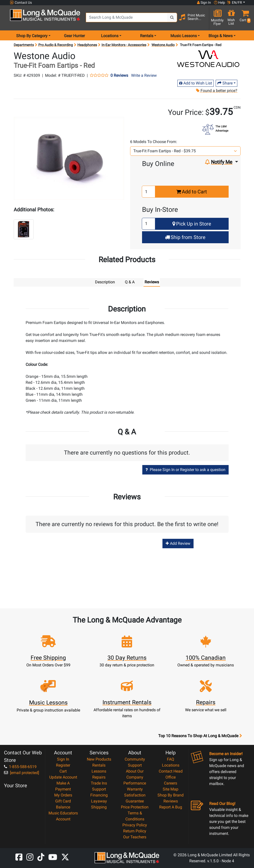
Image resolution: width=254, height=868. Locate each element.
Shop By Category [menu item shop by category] (32, 36)
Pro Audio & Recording (56, 45)
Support (99, 789)
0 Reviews (119, 76)
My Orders (63, 795)
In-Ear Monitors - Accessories (124, 45)
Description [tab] (105, 282)
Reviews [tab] (152, 282)
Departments (24, 45)
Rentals (99, 765)
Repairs (99, 777)
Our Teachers (135, 837)
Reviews (171, 801)
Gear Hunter (74, 36)
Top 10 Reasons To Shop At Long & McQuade (200, 736)
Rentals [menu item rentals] (147, 36)
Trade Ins (99, 783)
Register (63, 765)
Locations (171, 765)
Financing (99, 795)
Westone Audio (163, 45)
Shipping (99, 807)
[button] (244, 18)
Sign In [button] (204, 2)
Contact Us (21, 3)
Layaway (99, 801)
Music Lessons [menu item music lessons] (184, 36)
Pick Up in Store (192, 224)
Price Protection (135, 807)
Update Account (63, 777)
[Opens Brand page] (208, 59)
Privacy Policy (135, 825)
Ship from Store (185, 237)
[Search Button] (172, 17)
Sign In (63, 759)
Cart (63, 771)
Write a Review (144, 75)
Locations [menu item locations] (110, 36)
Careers (171, 783)
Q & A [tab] (130, 282)
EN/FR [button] (235, 2)
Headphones (87, 45)
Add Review (178, 543)
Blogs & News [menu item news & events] (221, 36)
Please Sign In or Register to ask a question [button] (185, 469)
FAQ (171, 759)
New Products (99, 759)
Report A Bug (171, 807)
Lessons (99, 771)
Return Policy (135, 831)
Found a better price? (217, 91)
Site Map (171, 789)
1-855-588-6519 (20, 766)
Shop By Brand (171, 795)
